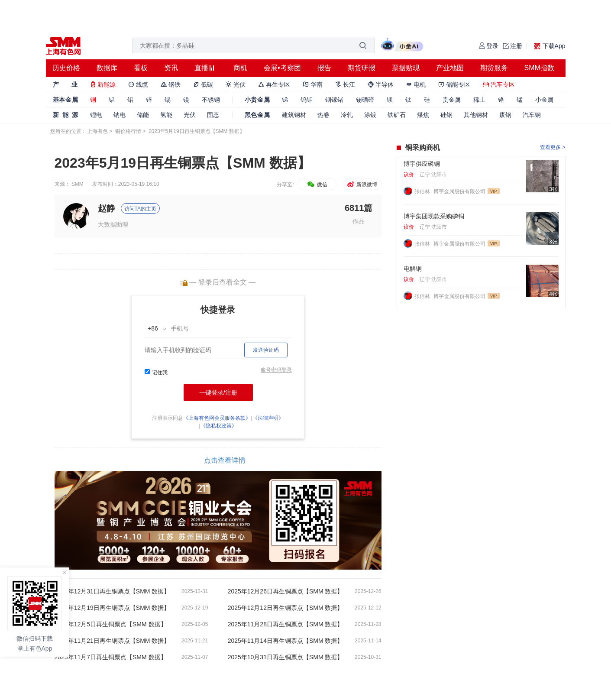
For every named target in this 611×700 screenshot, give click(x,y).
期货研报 (362, 68)
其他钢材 (476, 115)
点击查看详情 (225, 460)
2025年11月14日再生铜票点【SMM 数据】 (286, 641)
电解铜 (413, 269)
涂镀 (370, 115)
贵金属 (452, 100)
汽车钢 (532, 115)
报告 (324, 68)
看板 (141, 68)
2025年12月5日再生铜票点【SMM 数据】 (111, 624)
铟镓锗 (334, 100)
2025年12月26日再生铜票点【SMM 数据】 (286, 591)
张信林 (423, 191)
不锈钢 (211, 100)
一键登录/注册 (218, 392)
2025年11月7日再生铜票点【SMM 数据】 (111, 657)
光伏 (236, 84)
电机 (416, 84)
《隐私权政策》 (219, 426)
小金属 (544, 100)
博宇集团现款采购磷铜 (434, 216)
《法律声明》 (268, 418)
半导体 (381, 84)
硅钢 (446, 115)
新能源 (103, 84)
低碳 (203, 84)
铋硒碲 (365, 100)
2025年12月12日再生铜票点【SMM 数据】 (286, 608)
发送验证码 (266, 350)
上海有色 (97, 131)
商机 (240, 68)
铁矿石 (397, 115)
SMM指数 (539, 68)
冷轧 (347, 115)
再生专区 (274, 84)
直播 (201, 68)
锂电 (96, 115)
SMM (78, 184)
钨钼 (307, 100)
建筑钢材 (294, 115)
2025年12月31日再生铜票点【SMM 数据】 (112, 591)
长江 (345, 84)
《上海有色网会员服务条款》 (217, 418)
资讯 (171, 68)
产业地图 (450, 68)
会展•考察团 (282, 68)
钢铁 (171, 84)
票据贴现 (406, 68)
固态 (213, 115)
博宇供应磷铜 (422, 164)
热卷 (323, 115)
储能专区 (454, 84)
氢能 (166, 115)
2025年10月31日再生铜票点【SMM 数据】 (286, 657)
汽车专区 (499, 84)
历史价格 (66, 68)
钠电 (120, 115)
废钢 (505, 115)
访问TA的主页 (140, 209)
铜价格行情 (128, 131)
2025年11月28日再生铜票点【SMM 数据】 (286, 624)
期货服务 (494, 68)
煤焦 (423, 115)
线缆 (138, 84)
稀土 (479, 100)
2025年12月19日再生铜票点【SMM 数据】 (112, 608)
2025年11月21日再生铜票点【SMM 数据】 (112, 641)
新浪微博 (362, 185)
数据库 (107, 68)
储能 (143, 115)
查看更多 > (553, 147)
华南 (313, 84)
